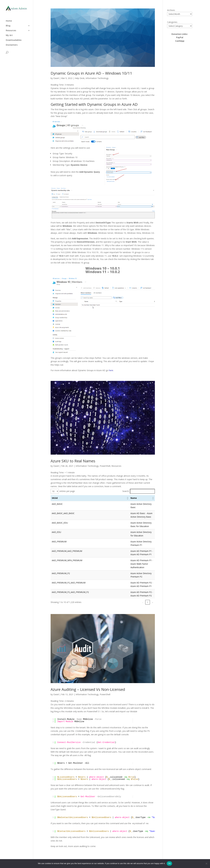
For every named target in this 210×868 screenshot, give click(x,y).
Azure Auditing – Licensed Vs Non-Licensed (88, 689)
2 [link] (121, 602)
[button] (127, 498)
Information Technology (97, 78)
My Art (9, 34)
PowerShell (105, 466)
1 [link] (117, 602)
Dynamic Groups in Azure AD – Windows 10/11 (91, 73)
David (56, 78)
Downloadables (14, 39)
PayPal (180, 37)
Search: (126, 491)
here (111, 370)
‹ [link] (112, 602)
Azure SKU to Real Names (73, 461)
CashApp (180, 41)
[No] (206, 863)
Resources (11, 29)
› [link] (153, 602)
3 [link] (126, 602)
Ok (169, 863)
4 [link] (131, 602)
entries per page (67, 491)
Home (9, 20)
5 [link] (136, 602)
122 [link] (147, 602)
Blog (8, 24)
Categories (172, 22)
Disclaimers (12, 44)
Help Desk (80, 78)
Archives (171, 10)
